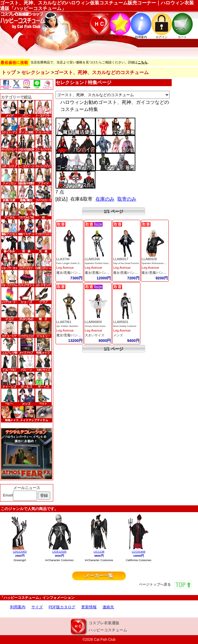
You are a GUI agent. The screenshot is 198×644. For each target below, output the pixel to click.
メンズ (118, 335)
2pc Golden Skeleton (67, 326)
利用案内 (18, 607)
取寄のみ (127, 199)
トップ (9, 72)
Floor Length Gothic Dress (70, 263)
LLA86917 (121, 259)
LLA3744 (63, 259)
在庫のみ (105, 199)
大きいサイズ (95, 335)
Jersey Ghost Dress (95, 326)
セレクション (35, 72)
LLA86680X (93, 322)
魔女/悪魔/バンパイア (72, 273)
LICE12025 (59, 552)
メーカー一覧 (99, 576)
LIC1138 (99, 552)
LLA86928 (149, 259)
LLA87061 (64, 322)
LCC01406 (139, 552)
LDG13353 (20, 552)
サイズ (37, 607)
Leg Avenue (65, 268)
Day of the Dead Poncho (126, 263)
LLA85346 (92, 259)
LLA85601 (121, 322)
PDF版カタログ (62, 607)
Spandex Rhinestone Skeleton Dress (161, 263)
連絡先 (108, 607)
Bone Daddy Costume (125, 326)
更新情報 (89, 607)
